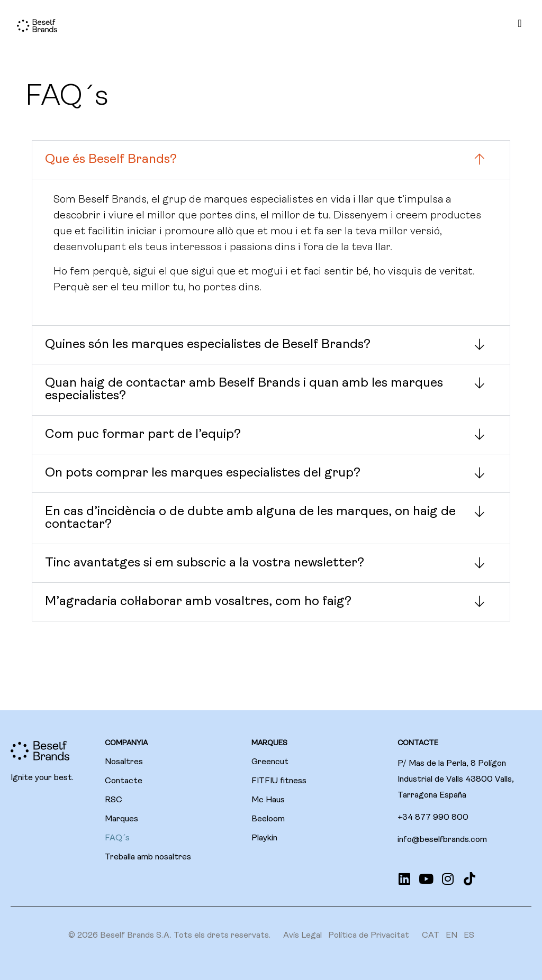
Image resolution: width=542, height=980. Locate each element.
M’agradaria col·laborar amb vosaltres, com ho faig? (198, 602)
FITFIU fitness (279, 781)
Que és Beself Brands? (111, 160)
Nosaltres (124, 762)
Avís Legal (302, 936)
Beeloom (268, 819)
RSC (114, 800)
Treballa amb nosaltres (148, 857)
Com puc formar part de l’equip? (143, 435)
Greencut (270, 762)
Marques (121, 819)
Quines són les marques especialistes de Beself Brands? (208, 345)
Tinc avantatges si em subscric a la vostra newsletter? (205, 563)
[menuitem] (431, 936)
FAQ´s (117, 838)
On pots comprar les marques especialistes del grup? (203, 473)
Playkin (264, 838)
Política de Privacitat (369, 936)
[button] (271, 160)
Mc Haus (268, 800)
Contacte (124, 781)
